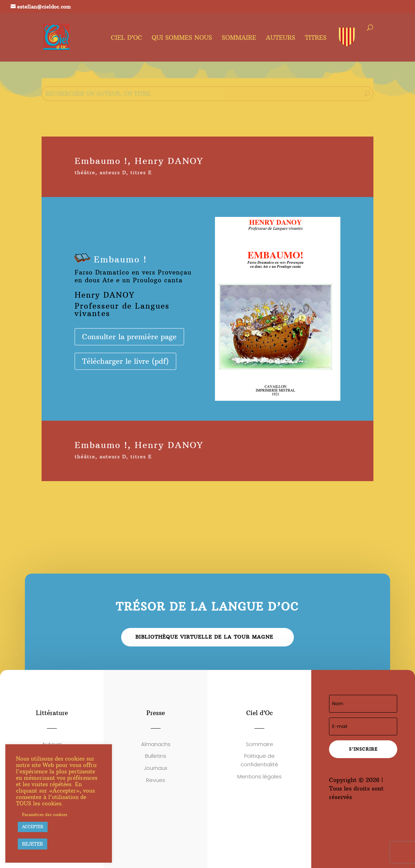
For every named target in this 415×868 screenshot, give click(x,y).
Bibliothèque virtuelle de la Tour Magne (204, 637)
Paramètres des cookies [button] (45, 815)
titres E (141, 172)
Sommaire (239, 38)
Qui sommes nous (182, 38)
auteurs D (113, 172)
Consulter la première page (129, 337)
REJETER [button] (33, 844)
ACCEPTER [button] (33, 827)
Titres (316, 38)
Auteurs (281, 38)
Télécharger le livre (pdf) (125, 361)
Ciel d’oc (126, 38)
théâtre (85, 172)
